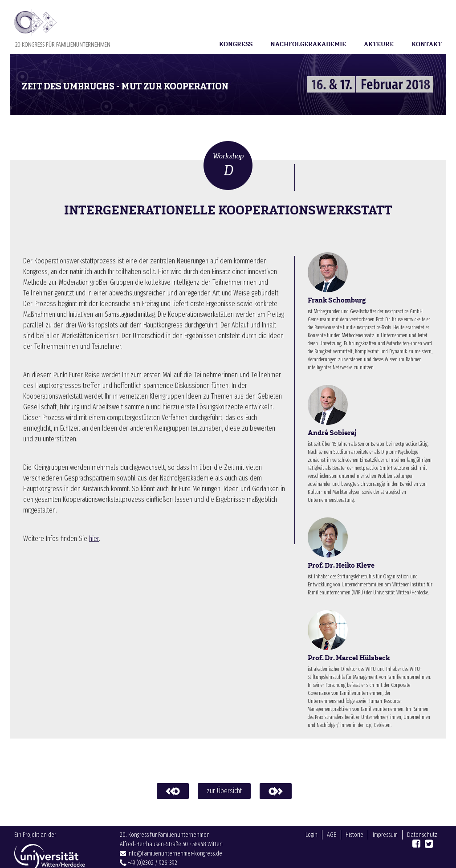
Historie (354, 848)
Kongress (236, 44)
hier (94, 539)
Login (311, 848)
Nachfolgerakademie (308, 44)
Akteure (379, 44)
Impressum (385, 848)
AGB (332, 848)
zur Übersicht (224, 791)
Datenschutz (422, 848)
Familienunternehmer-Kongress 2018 (62, 28)
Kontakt (427, 44)
